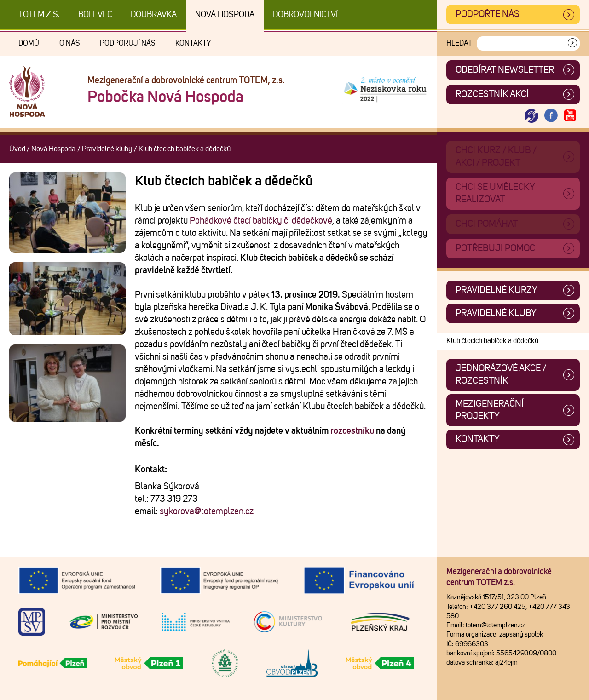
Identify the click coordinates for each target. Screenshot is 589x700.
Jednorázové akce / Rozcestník (501, 375)
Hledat (459, 43)
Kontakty (193, 43)
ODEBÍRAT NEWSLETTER (505, 70)
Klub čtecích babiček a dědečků (492, 341)
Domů (29, 43)
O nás (69, 43)
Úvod (17, 149)
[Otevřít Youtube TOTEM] (570, 116)
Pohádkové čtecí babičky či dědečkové (261, 221)
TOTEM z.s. (39, 15)
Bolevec (95, 15)
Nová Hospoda (225, 15)
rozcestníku (352, 431)
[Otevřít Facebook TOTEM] (551, 116)
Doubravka (154, 15)
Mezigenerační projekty (490, 410)
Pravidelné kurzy (497, 290)
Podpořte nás (488, 14)
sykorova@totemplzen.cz (207, 511)
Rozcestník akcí (492, 94)
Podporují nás (127, 43)
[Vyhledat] (572, 43)
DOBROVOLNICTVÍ (305, 15)
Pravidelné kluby (107, 149)
